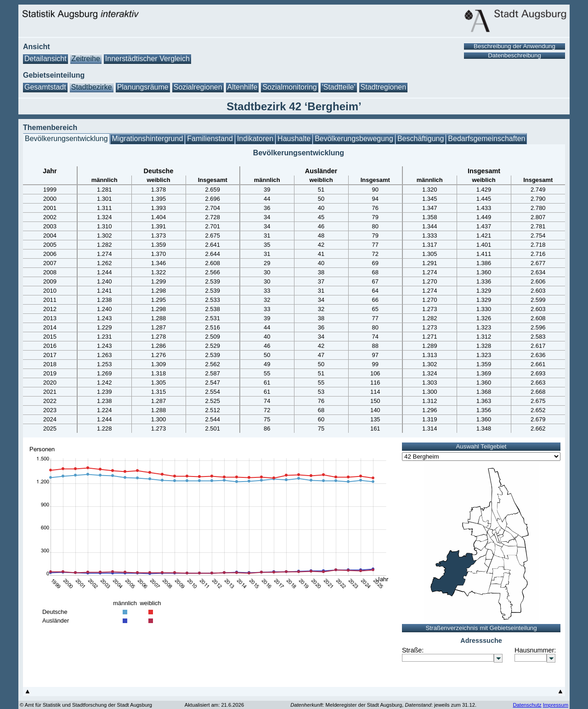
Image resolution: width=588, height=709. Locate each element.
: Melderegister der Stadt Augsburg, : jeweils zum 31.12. (383, 705)
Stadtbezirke (92, 87)
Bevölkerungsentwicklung (66, 139)
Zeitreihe (86, 59)
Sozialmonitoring (289, 87)
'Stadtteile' (339, 87)
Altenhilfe (243, 87)
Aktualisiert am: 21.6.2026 (214, 705)
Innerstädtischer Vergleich (147, 59)
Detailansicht (45, 59)
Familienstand (210, 139)
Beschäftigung (421, 139)
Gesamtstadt (45, 87)
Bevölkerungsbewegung (354, 139)
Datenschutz (527, 705)
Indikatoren (255, 139)
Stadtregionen (384, 87)
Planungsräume (143, 87)
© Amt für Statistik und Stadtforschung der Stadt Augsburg (86, 705)
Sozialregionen (198, 87)
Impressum (556, 705)
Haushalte (294, 139)
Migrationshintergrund (148, 139)
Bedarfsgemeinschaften (486, 139)
